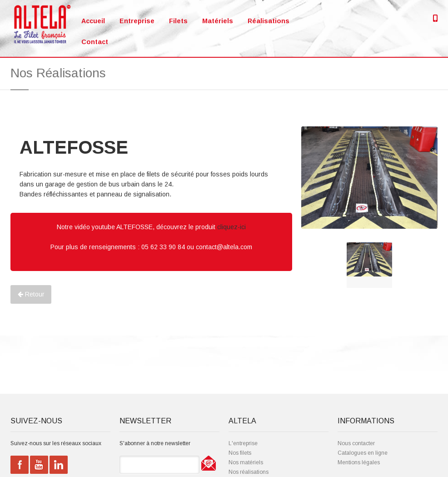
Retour (31, 294)
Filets (178, 21)
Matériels (218, 21)
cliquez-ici (231, 227)
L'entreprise (243, 443)
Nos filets (240, 453)
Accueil (93, 21)
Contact (95, 42)
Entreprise (137, 21)
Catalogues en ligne (363, 453)
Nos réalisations (249, 472)
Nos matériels (246, 462)
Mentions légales (359, 462)
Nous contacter (356, 443)
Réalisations (269, 21)
